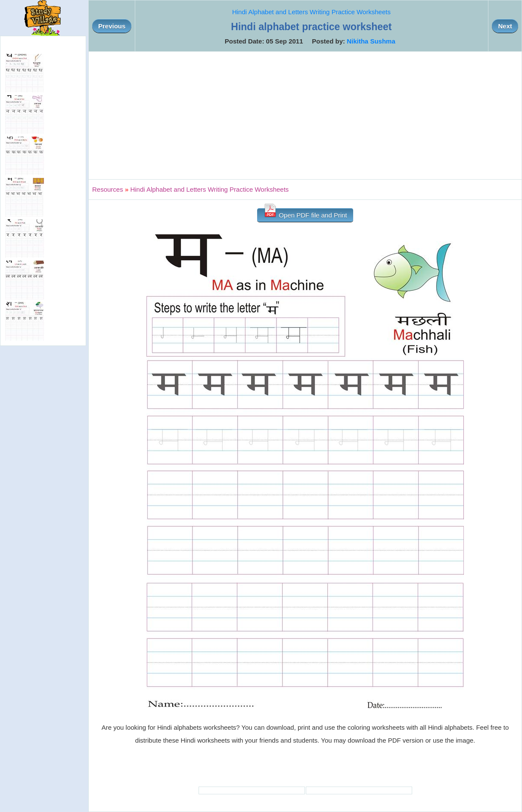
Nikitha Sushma (371, 41)
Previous (112, 26)
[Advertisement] (305, 115)
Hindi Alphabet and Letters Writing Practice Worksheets (311, 12)
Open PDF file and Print (305, 213)
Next (505, 26)
